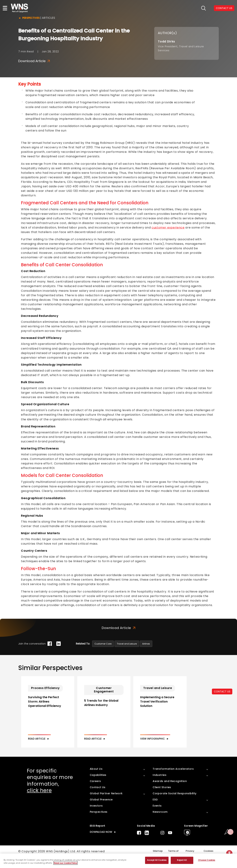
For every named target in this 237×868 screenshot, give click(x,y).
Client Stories (162, 795)
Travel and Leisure (127, 644)
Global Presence (101, 807)
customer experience (168, 228)
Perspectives (31, 18)
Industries (160, 783)
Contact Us (98, 795)
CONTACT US (222, 692)
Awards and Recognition (170, 789)
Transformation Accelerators (173, 777)
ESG (155, 807)
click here (39, 798)
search (203, 8)
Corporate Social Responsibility (174, 801)
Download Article (34, 61)
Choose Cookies (207, 860)
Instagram (162, 841)
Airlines (146, 644)
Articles (49, 18)
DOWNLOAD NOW (101, 840)
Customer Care (103, 644)
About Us (96, 777)
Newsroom (160, 820)
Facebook (139, 841)
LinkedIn (147, 841)
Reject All (182, 860)
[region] (118, 861)
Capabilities (98, 783)
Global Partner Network (106, 801)
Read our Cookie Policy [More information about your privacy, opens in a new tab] (65, 863)
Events (157, 814)
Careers (95, 789)
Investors (96, 814)
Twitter (155, 841)
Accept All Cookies (157, 860)
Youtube (170, 841)
